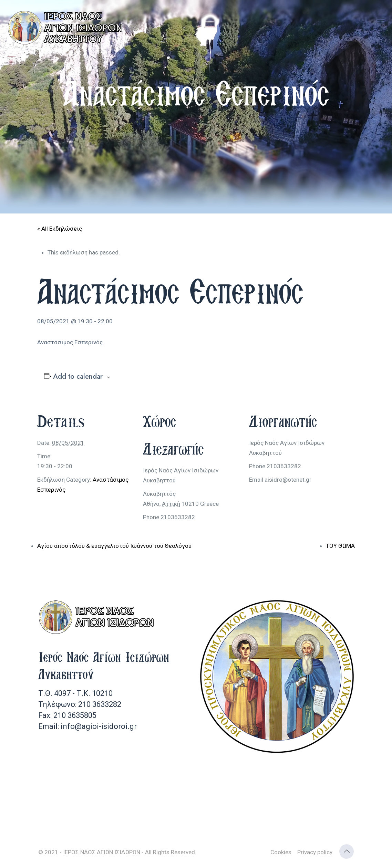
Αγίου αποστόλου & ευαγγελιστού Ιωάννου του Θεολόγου (114, 546)
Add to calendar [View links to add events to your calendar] (78, 377)
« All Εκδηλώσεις (60, 229)
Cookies (281, 852)
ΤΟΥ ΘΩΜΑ (340, 546)
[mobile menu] (381, 21)
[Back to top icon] (347, 851)
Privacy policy (315, 852)
